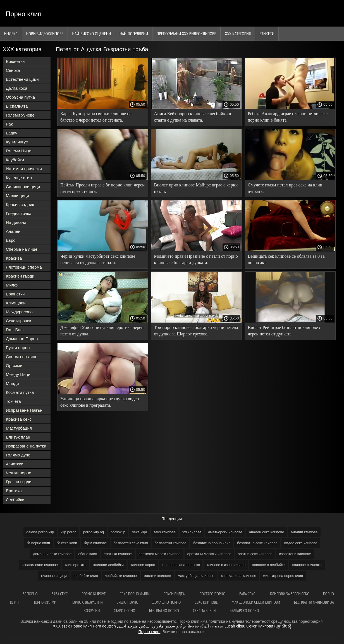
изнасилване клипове (40, 565)
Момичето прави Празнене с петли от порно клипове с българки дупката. (196, 259)
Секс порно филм (135, 594)
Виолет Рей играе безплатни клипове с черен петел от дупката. (284, 331)
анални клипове (304, 532)
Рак (9, 124)
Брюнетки (15, 61)
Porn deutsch (104, 626)
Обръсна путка (20, 97)
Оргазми (14, 365)
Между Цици (18, 374)
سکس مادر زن (163, 626)
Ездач (12, 133)
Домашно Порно (22, 339)
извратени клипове (295, 554)
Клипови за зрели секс (290, 594)
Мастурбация (19, 428)
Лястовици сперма (24, 267)
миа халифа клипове (238, 576)
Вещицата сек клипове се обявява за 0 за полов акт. (286, 259)
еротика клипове (118, 554)
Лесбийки (15, 500)
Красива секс (19, 419)
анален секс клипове (267, 532)
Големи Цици (19, 151)
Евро (11, 240)
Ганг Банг (15, 330)
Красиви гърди (20, 276)
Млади (12, 383)
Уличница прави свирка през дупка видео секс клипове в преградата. (100, 402)
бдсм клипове (95, 543)
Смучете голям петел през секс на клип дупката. (285, 188)
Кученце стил (19, 178)
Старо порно (124, 611)
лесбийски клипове (121, 576)
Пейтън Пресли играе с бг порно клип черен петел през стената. (102, 188)
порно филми (45, 602)
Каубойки (15, 160)
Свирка (13, 70)
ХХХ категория (238, 34)
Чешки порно (19, 473)
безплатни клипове (171, 543)
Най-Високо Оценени (91, 34)
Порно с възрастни (86, 602)
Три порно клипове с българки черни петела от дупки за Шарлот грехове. (196, 331)
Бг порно (30, 594)
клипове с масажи (307, 565)
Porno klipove (94, 594)
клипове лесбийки (108, 565)
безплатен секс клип (131, 543)
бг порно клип (38, 543)
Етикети (267, 34)
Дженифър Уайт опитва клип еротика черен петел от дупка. (102, 331)
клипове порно (143, 565)
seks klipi (139, 532)
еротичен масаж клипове (160, 554)
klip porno (68, 532)
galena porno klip (40, 532)
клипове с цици (54, 576)
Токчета (13, 401)
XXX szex (61, 626)
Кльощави (16, 303)
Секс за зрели (204, 611)
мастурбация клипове (196, 576)
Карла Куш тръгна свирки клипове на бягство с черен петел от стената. (96, 117)
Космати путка (20, 392)
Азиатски (15, 464)
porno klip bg (94, 532)
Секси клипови (260, 626)
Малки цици (17, 196)
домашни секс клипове (52, 554)
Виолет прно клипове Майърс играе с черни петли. (196, 188)
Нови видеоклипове (45, 34)
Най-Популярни (134, 34)
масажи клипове (157, 576)
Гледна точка (19, 213)
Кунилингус (17, 142)
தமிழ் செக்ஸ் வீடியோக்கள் (200, 626)
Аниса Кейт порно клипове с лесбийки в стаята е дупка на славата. (193, 117)
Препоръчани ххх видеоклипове (186, 34)
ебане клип (88, 554)
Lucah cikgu (235, 626)
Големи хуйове (20, 115)
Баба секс (60, 594)
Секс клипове (206, 602)
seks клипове (165, 532)
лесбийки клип (86, 576)
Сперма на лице (22, 249)
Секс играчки (19, 321)
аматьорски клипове (225, 532)
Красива (14, 258)
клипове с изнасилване (226, 565)
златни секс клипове (255, 554)
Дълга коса (17, 88)
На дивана (16, 222)
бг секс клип (67, 543)
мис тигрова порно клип (283, 576)
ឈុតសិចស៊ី (283, 626)
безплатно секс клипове (257, 543)
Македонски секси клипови (256, 602)
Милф (12, 285)
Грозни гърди (19, 482)
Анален (13, 231)
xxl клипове (192, 532)
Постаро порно (212, 594)
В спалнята (17, 106)
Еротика (14, 491)
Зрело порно (128, 602)
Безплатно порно (164, 611)
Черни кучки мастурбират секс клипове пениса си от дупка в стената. (98, 259)
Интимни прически (24, 169)
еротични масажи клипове (209, 554)
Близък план (18, 437)
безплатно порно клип (212, 543)
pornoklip (118, 532)
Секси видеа (175, 594)
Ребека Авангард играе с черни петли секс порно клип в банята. (288, 117)
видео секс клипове (301, 543)
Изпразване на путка (26, 446)
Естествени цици (22, 79)
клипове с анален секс (181, 565)
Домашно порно (166, 602)
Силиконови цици (23, 187)
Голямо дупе (18, 455)
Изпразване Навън (24, 410)
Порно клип (23, 14)
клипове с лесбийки (269, 565)
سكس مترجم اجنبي (133, 626)
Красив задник (20, 204)
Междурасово (19, 312)
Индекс (11, 34)
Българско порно (244, 611)
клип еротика (76, 565)
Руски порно (18, 348)
